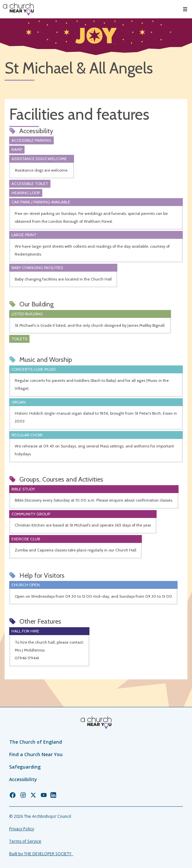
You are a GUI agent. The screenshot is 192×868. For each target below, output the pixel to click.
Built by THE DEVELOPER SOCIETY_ (41, 854)
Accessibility (23, 779)
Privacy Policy (22, 829)
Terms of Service (25, 841)
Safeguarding (25, 767)
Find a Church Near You (36, 754)
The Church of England (36, 742)
